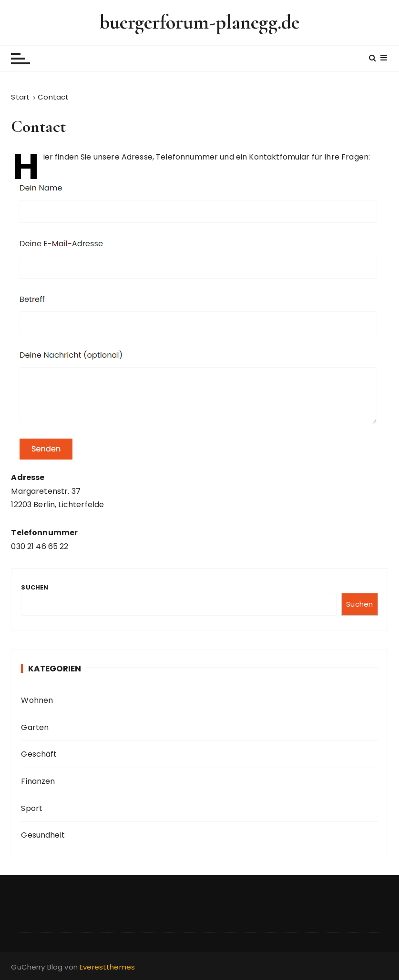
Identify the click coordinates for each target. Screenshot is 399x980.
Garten (35, 727)
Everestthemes (107, 967)
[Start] (20, 97)
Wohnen (37, 700)
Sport (32, 808)
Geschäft (39, 754)
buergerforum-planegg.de (199, 22)
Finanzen (38, 781)
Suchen (35, 587)
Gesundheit (43, 835)
